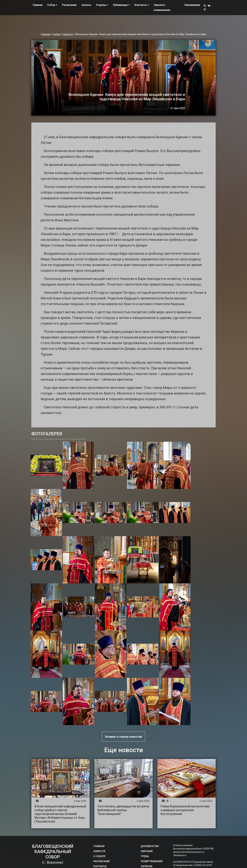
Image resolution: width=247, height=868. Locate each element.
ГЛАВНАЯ (99, 846)
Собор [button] (52, 5)
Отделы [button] (102, 5)
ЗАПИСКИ (146, 866)
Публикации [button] (121, 5)
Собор (57, 34)
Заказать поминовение (162, 7)
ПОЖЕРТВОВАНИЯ (152, 861)
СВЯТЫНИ (147, 851)
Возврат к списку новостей (124, 737)
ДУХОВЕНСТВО (150, 846)
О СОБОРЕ (99, 856)
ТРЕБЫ (145, 856)
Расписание (69, 5)
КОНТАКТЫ (100, 866)
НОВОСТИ (99, 851)
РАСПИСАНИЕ (102, 861)
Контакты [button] (142, 5)
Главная (38, 5)
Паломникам (192, 5)
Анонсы (86, 5)
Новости (68, 34)
